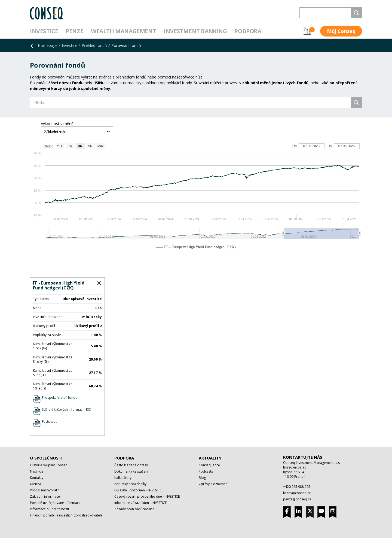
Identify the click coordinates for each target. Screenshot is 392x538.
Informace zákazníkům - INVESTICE (140, 503)
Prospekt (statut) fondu (60, 398)
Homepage (48, 45)
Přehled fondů (94, 45)
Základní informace (45, 496)
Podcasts (206, 471)
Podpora (248, 31)
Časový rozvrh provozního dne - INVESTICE (147, 496)
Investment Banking (195, 31)
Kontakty (37, 478)
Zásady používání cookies (134, 509)
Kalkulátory (123, 478)
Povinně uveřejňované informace (55, 503)
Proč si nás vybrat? (44, 490)
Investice (44, 31)
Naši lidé (37, 471)
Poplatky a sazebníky (130, 484)
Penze (74, 31)
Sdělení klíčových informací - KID (67, 409)
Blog (202, 478)
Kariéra (36, 484)
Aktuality (210, 458)
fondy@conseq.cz (297, 493)
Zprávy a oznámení (214, 484)
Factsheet (49, 421)
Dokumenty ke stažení (131, 471)
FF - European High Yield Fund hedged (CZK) (59, 285)
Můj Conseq (341, 31)
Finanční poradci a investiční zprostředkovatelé (66, 515)
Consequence (209, 465)
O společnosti (46, 458)
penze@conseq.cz (297, 499)
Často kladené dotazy (131, 465)
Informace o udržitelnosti (49, 509)
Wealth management (123, 31)
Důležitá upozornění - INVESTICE (139, 490)
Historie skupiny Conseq (49, 465)
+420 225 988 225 (297, 487)
